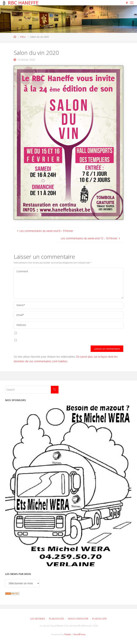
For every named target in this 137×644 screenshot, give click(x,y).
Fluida (67, 634)
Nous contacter (78, 619)
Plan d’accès (57, 619)
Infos (23, 37)
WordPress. (80, 634)
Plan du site (99, 619)
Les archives (38, 619)
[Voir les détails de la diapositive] (68, 486)
